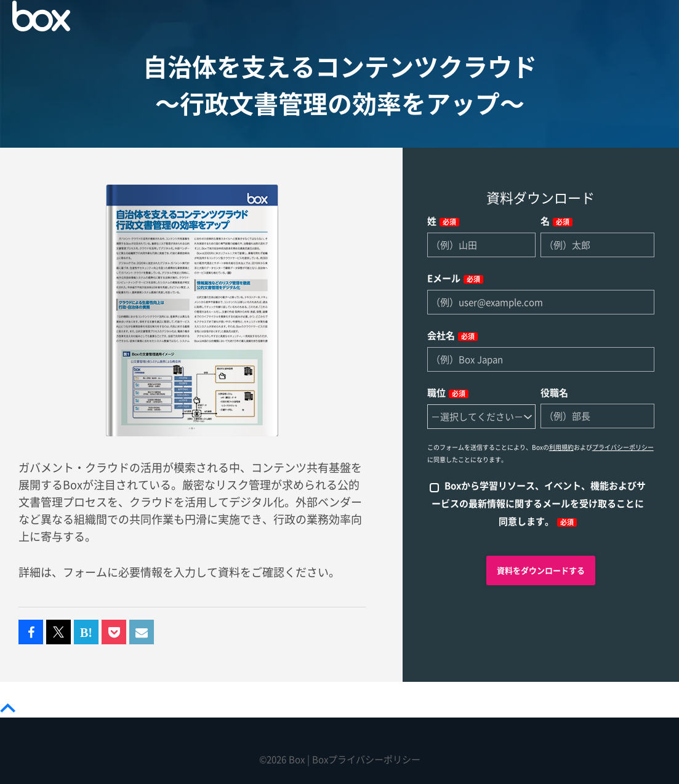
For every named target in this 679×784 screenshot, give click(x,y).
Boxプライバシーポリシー (366, 760)
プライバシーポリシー (623, 447)
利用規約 (561, 447)
